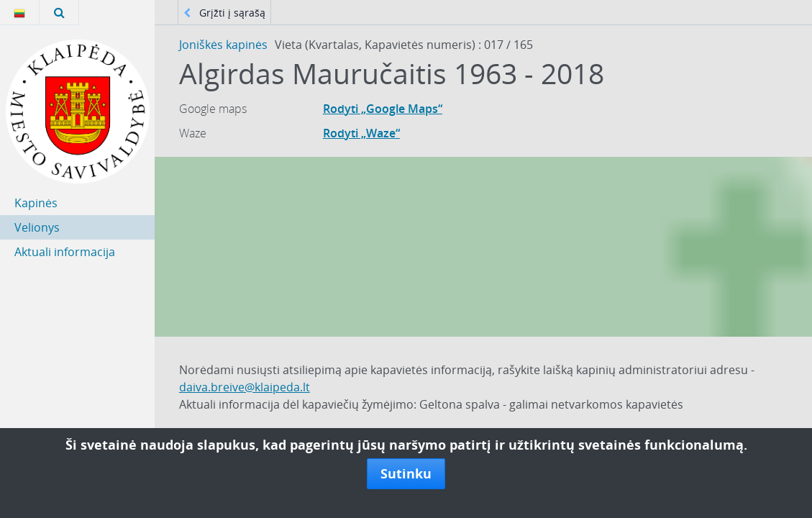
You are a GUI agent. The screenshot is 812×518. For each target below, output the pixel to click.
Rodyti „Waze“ (361, 133)
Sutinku (406, 473)
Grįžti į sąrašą (224, 13)
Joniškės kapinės (223, 45)
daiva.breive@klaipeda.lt (245, 387)
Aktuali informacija (65, 252)
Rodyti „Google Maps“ (383, 109)
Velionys (37, 227)
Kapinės (36, 203)
